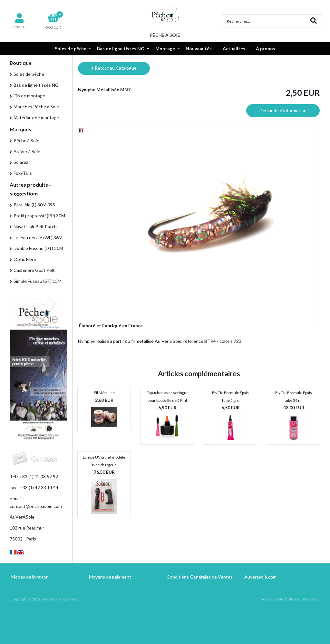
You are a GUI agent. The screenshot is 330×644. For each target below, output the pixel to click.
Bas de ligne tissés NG (121, 49)
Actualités (234, 49)
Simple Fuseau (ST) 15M (38, 281)
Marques (20, 129)
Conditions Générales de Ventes (200, 577)
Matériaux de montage (36, 118)
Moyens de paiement (110, 577)
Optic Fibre (25, 259)
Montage (165, 49)
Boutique (21, 63)
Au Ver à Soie (27, 151)
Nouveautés (199, 49)
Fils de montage (29, 96)
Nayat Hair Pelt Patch (35, 227)
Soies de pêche (71, 49)
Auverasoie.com (260, 577)
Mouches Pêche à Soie (36, 107)
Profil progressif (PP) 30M (39, 216)
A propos (266, 49)
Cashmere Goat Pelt (34, 270)
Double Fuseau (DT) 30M (38, 248)
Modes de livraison (30, 577)
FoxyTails (23, 173)
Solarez (21, 162)
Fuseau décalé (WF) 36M (38, 238)
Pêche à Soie (26, 140)
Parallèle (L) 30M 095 (34, 205)
